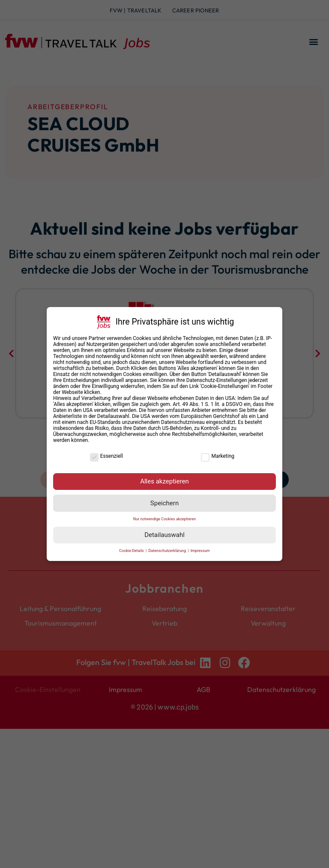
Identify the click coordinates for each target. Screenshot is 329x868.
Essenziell (106, 456)
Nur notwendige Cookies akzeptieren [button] (164, 519)
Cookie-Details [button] (132, 551)
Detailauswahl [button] (164, 535)
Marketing (218, 456)
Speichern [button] (164, 503)
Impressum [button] (200, 551)
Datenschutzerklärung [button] (167, 551)
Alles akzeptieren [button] (164, 481)
